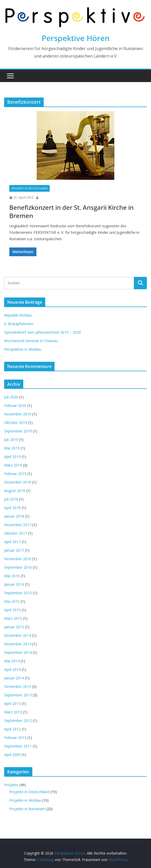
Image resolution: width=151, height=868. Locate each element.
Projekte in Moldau (25, 800)
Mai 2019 (12, 448)
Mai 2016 (12, 576)
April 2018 (12, 508)
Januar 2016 (14, 584)
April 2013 (12, 704)
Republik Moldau (18, 315)
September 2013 (18, 695)
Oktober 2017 (16, 533)
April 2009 (12, 755)
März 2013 (13, 712)
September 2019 (18, 431)
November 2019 (18, 414)
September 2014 (18, 652)
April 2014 (12, 669)
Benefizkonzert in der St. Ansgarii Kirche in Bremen (71, 211)
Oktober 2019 (16, 423)
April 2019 (12, 457)
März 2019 (13, 465)
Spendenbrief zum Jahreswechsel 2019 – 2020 (43, 332)
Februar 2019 (15, 474)
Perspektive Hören (76, 38)
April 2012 (12, 729)
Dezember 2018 (18, 482)
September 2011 (18, 746)
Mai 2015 (12, 601)
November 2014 (18, 644)
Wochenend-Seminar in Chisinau (31, 341)
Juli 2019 (11, 440)
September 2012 (18, 721)
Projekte (11, 785)
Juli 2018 (11, 499)
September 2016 (18, 567)
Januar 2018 (14, 516)
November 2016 (18, 559)
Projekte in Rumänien (27, 809)
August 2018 (15, 491)
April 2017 (12, 542)
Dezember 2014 (18, 635)
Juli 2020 (11, 397)
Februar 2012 (15, 738)
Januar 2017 (14, 550)
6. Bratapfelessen (19, 324)
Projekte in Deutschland (29, 188)
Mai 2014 (12, 661)
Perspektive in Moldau (23, 349)
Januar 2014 (14, 678)
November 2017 (18, 525)
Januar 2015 (14, 627)
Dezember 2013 (18, 686)
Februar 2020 (15, 405)
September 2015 (18, 593)
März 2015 (13, 618)
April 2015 (12, 610)
